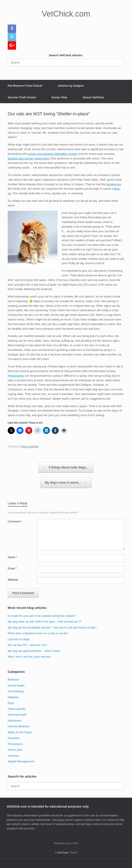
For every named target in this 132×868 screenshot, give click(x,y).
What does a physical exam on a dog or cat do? (38, 633)
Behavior (13, 680)
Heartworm (15, 721)
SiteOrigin (63, 853)
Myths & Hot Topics (20, 732)
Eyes (11, 703)
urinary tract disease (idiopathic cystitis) (53, 154)
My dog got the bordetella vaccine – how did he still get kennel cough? (52, 628)
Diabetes (13, 697)
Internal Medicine (19, 726)
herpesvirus (114, 184)
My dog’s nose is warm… (66, 483)
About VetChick (93, 97)
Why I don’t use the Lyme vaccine (29, 657)
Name (12, 557)
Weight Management (21, 761)
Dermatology (16, 691)
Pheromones (16, 376)
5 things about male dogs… (66, 467)
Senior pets (15, 750)
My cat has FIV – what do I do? (27, 645)
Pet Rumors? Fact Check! (25, 86)
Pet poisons (15, 744)
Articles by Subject (71, 86)
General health (17, 715)
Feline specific (29, 446)
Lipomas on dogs (19, 639)
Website (13, 580)
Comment (15, 521)
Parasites (14, 738)
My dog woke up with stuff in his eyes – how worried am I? (45, 622)
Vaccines (13, 756)
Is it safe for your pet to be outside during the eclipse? (42, 616)
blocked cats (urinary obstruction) (29, 158)
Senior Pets (59, 97)
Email (12, 568)
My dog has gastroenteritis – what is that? (34, 651)
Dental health (16, 686)
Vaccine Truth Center (22, 97)
